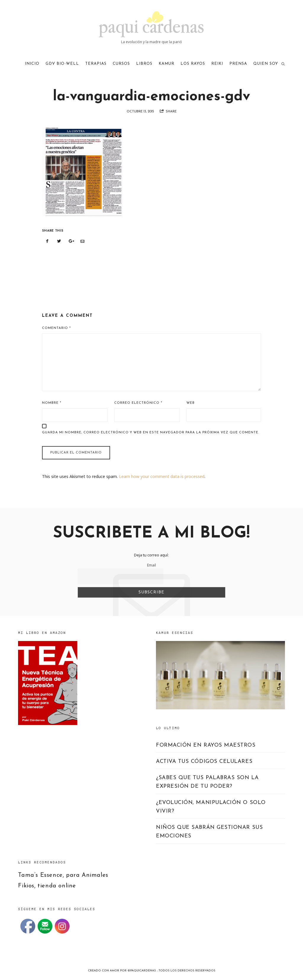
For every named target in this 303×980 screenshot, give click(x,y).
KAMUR (166, 64)
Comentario (56, 328)
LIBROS (144, 64)
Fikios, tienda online (47, 886)
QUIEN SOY (266, 64)
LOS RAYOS (193, 64)
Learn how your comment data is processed (162, 476)
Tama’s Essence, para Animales (63, 875)
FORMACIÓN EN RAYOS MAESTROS (206, 745)
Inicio (32, 64)
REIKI (217, 64)
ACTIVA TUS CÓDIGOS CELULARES (204, 762)
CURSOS (121, 64)
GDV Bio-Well (62, 64)
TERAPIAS (96, 64)
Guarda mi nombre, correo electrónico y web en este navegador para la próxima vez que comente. (151, 433)
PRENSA (238, 64)
